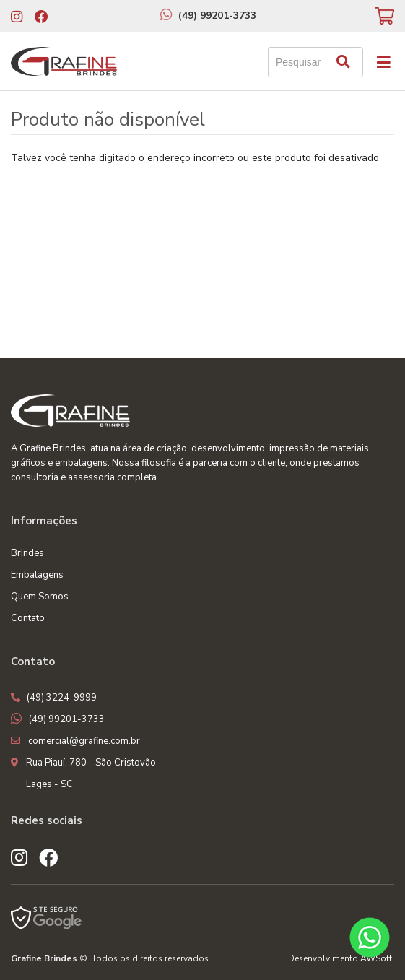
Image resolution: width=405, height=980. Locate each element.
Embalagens (37, 575)
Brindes (27, 553)
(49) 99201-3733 (217, 16)
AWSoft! (377, 958)
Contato (28, 618)
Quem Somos (40, 597)
